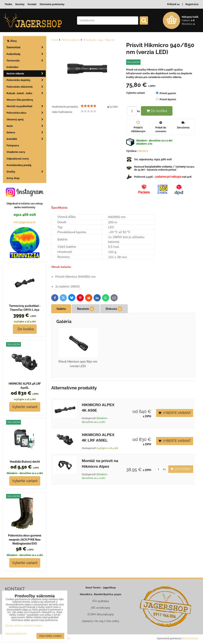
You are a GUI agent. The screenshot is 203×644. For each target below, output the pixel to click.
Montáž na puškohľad (26, 106)
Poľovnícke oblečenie (26, 87)
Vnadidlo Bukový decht (25, 462)
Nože (26, 126)
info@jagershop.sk (25, 222)
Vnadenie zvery (16, 152)
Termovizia (26, 61)
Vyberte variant (175, 413)
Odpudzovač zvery (18, 159)
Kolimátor (13, 67)
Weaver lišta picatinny (20, 100)
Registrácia (192, 4)
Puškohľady (26, 54)
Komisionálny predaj (19, 165)
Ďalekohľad (26, 47)
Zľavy (12, 41)
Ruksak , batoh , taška (26, 93)
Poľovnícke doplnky (26, 80)
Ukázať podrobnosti (16, 634)
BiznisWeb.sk (190, 638)
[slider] (88, 106)
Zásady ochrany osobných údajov (24, 626)
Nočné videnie (26, 74)
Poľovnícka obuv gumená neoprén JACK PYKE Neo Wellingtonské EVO (25, 540)
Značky (26, 172)
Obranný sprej (26, 119)
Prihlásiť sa (173, 4)
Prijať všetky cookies (50, 636)
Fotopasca (13, 145)
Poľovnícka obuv (26, 113)
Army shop (13, 178)
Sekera (26, 132)
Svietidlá (26, 139)
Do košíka (157, 111)
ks (134, 111)
